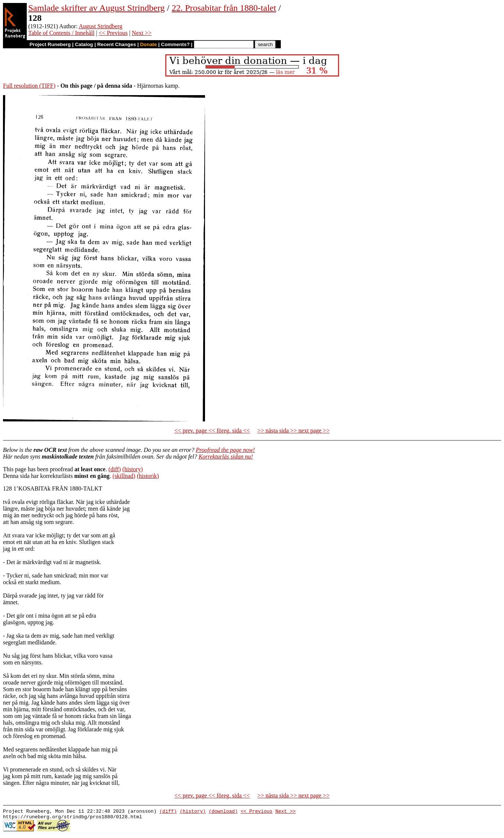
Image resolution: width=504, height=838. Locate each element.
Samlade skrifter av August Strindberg (97, 8)
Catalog (84, 44)
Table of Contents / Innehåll (61, 33)
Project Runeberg (50, 44)
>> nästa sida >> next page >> (294, 431)
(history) (132, 469)
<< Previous (113, 33)
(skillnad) (124, 476)
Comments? (175, 44)
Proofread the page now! (225, 450)
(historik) (148, 476)
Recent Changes (117, 44)
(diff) (115, 469)
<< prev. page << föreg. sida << (212, 431)
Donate (148, 44)
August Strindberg (100, 26)
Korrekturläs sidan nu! (226, 457)
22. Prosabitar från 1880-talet (224, 8)
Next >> (142, 33)
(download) (223, 812)
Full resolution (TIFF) (29, 86)
